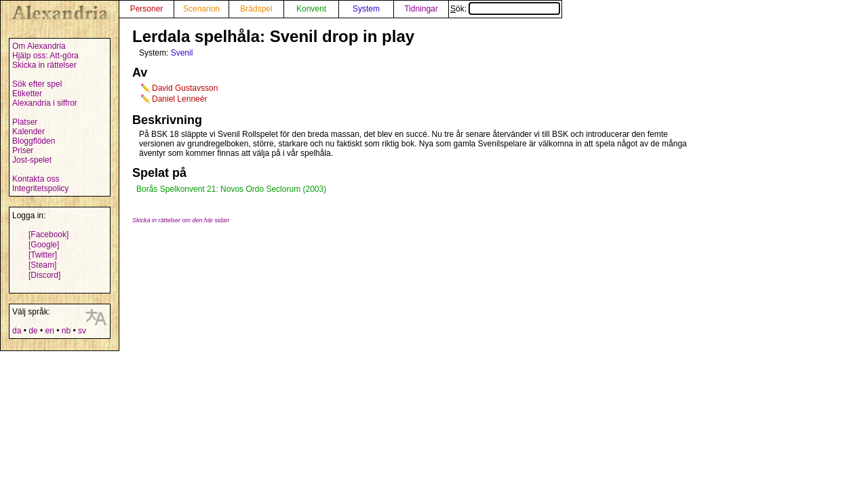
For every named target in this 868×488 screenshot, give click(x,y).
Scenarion (201, 9)
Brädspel (256, 9)
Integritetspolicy (40, 188)
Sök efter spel (37, 84)
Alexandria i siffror (45, 103)
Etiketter (27, 94)
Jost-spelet (32, 160)
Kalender (28, 131)
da (17, 331)
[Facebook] (48, 235)
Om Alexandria (39, 46)
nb (66, 331)
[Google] (44, 245)
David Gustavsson (185, 88)
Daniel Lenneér (179, 99)
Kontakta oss (36, 179)
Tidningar (421, 9)
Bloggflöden (34, 141)
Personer (147, 9)
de (33, 331)
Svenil (182, 53)
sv (82, 331)
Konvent (311, 9)
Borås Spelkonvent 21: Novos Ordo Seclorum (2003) (231, 189)
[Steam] (42, 265)
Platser (25, 122)
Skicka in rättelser (44, 65)
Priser (23, 150)
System (366, 9)
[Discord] (44, 275)
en (49, 331)
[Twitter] (43, 255)
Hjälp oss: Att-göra (45, 56)
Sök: (505, 9)
